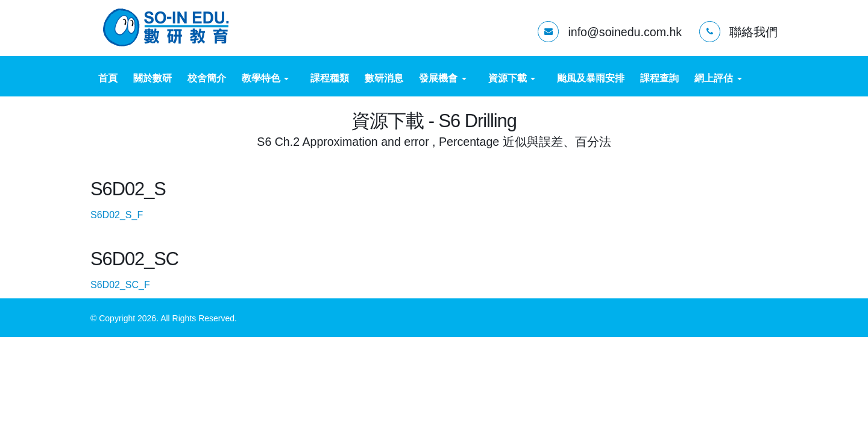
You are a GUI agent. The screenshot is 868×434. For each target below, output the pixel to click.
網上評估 (718, 78)
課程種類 (330, 78)
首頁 (108, 78)
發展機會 (442, 78)
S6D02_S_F (127, 215)
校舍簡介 (207, 78)
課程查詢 (659, 78)
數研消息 (384, 78)
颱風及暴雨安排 (591, 78)
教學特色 (265, 78)
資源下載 (512, 78)
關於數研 (153, 78)
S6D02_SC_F (131, 285)
